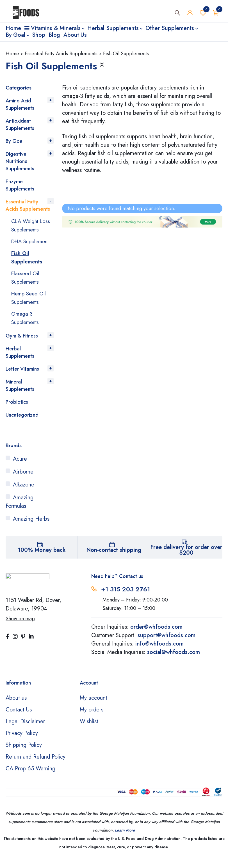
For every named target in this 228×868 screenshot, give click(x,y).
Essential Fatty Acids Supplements (61, 54)
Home (12, 54)
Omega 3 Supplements (26, 326)
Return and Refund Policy (36, 765)
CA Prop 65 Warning (30, 777)
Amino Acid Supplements (20, 104)
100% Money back (42, 558)
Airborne (23, 480)
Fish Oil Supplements (28, 266)
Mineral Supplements (20, 394)
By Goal (15, 141)
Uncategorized (22, 423)
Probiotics (17, 410)
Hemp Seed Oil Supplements (30, 306)
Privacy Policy (22, 742)
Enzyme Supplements (20, 185)
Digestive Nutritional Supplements (20, 161)
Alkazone (24, 493)
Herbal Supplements (20, 361)
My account (94, 706)
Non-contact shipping (114, 558)
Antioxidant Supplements (20, 125)
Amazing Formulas (20, 510)
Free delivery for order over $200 (186, 558)
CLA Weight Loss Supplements (32, 225)
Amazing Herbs (31, 527)
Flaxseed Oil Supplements (26, 286)
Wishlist (203, 14)
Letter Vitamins (22, 377)
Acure (20, 467)
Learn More (125, 839)
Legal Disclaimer (25, 730)
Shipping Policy (24, 753)
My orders (92, 718)
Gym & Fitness (22, 344)
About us (16, 706)
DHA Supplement (25, 246)
